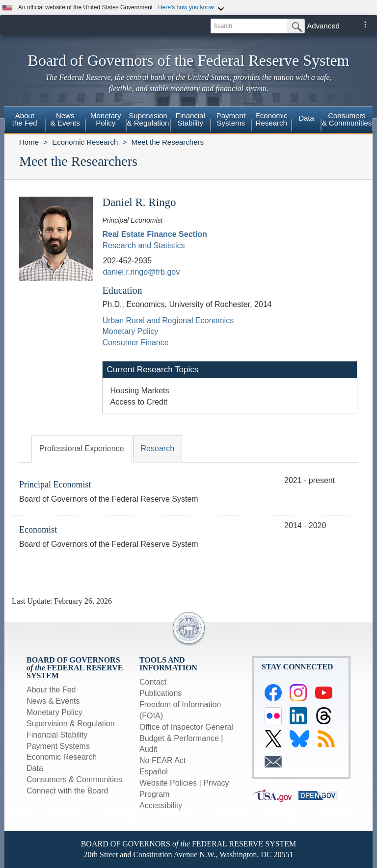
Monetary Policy (130, 331)
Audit (148, 749)
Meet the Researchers (167, 142)
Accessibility (161, 805)
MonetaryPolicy (106, 119)
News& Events (65, 119)
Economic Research (85, 142)
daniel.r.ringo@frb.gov (141, 272)
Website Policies (168, 783)
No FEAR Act (162, 760)
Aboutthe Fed (25, 119)
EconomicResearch (271, 119)
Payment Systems (58, 746)
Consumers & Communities (347, 119)
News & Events (53, 701)
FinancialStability (190, 119)
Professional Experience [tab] (82, 448)
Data (306, 118)
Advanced (323, 26)
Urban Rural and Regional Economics (168, 320)
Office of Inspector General (186, 727)
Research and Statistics (143, 245)
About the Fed (51, 690)
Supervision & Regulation (71, 724)
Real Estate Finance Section (154, 234)
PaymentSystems (231, 119)
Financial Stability (57, 735)
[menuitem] (25, 121)
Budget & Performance (179, 738)
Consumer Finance (135, 343)
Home (29, 142)
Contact (153, 682)
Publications (161, 693)
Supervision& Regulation (148, 119)
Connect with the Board (67, 791)
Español (154, 772)
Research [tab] (158, 448)
